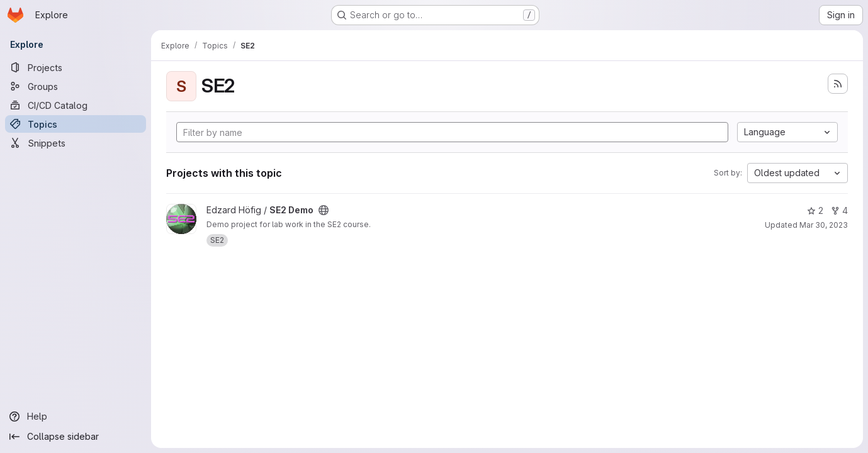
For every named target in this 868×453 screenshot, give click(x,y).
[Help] (76, 417)
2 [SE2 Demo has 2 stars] (815, 210)
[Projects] (76, 67)
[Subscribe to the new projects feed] (838, 84)
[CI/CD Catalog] (76, 105)
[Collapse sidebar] (76, 437)
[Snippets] (76, 143)
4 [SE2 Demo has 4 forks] (839, 210)
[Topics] (76, 124)
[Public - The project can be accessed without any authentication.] (324, 210)
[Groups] (76, 86)
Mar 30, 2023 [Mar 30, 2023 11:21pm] (824, 225)
